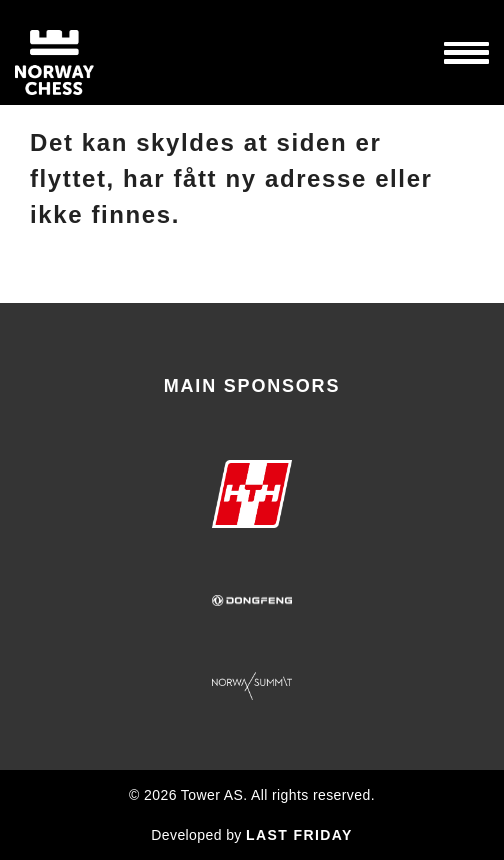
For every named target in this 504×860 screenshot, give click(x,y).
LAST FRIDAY (299, 835)
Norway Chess (90, 52)
